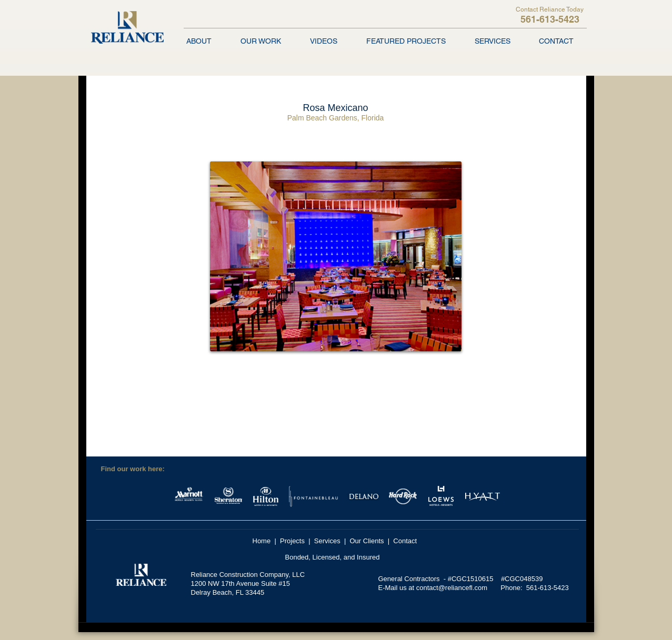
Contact (405, 541)
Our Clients (367, 541)
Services (327, 541)
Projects (292, 541)
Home (262, 541)
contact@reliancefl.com (452, 588)
